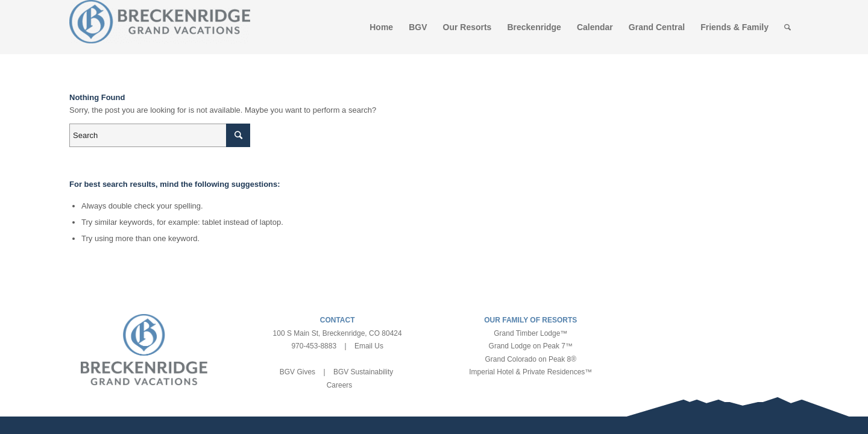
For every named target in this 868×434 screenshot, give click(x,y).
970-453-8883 (314, 346)
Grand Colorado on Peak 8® (531, 359)
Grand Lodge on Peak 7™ (531, 346)
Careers (340, 385)
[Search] (788, 27)
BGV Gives (297, 372)
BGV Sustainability (363, 372)
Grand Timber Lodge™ (530, 333)
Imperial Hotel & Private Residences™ (530, 372)
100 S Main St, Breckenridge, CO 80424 (338, 333)
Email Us (369, 346)
